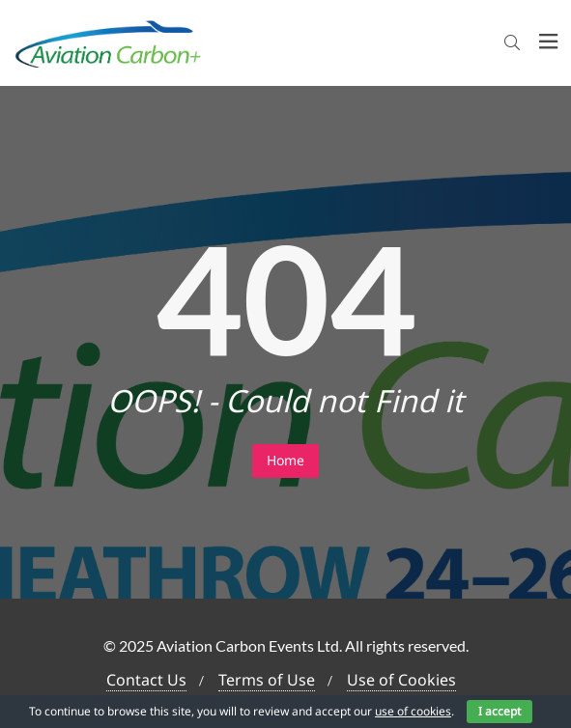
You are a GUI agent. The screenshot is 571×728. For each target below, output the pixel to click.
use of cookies (413, 711)
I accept (500, 711)
